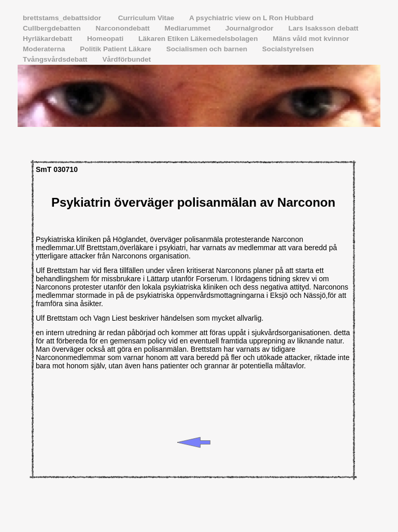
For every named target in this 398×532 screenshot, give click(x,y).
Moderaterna (45, 49)
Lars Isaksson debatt (323, 28)
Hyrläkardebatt (48, 39)
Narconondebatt (124, 28)
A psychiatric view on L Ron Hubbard (251, 18)
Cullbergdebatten (53, 28)
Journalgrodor (251, 28)
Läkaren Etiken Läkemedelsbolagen (199, 39)
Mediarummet (189, 28)
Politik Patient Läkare (116, 49)
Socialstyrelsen (288, 49)
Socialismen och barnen (208, 49)
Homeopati (106, 39)
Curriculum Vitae (147, 18)
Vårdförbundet (126, 59)
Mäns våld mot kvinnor (311, 39)
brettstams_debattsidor (64, 18)
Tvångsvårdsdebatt (56, 59)
